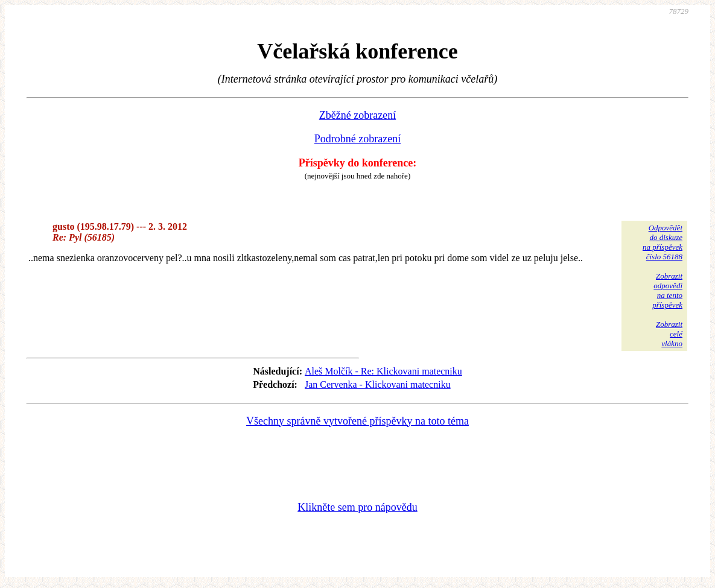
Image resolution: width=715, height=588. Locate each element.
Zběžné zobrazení (357, 115)
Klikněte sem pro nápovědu (357, 507)
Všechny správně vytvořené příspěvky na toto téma (357, 421)
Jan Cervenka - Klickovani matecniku (378, 384)
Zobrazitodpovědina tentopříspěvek (667, 290)
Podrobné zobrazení (357, 139)
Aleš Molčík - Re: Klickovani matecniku (383, 371)
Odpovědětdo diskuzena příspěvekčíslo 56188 (663, 242)
